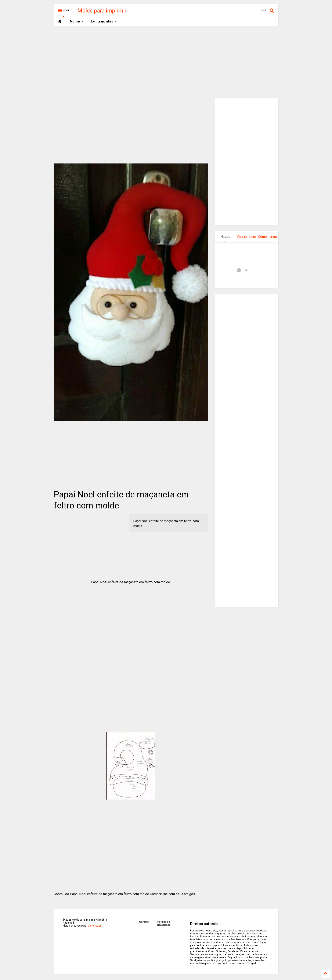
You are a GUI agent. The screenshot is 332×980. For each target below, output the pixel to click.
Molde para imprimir (102, 11)
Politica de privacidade (164, 923)
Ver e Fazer (94, 926)
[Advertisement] (166, 62)
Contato (144, 922)
